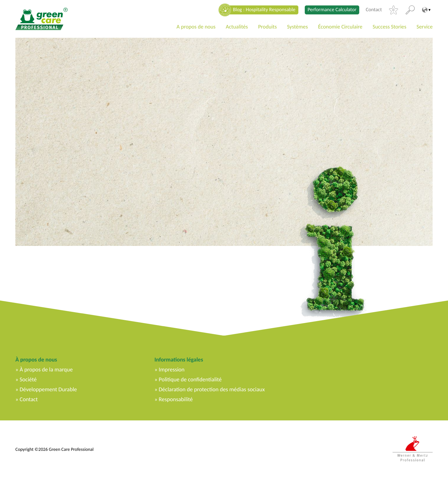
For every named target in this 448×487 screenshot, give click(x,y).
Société (28, 379)
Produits (267, 27)
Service (425, 27)
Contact (374, 10)
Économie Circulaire (340, 27)
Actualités (237, 27)
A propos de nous (196, 27)
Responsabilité (176, 399)
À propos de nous (36, 360)
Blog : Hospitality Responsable (264, 10)
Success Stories (390, 27)
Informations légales (179, 360)
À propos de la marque (46, 369)
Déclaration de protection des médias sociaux (212, 389)
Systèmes (298, 27)
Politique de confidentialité (190, 379)
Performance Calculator (332, 10)
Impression (172, 369)
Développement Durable (48, 389)
